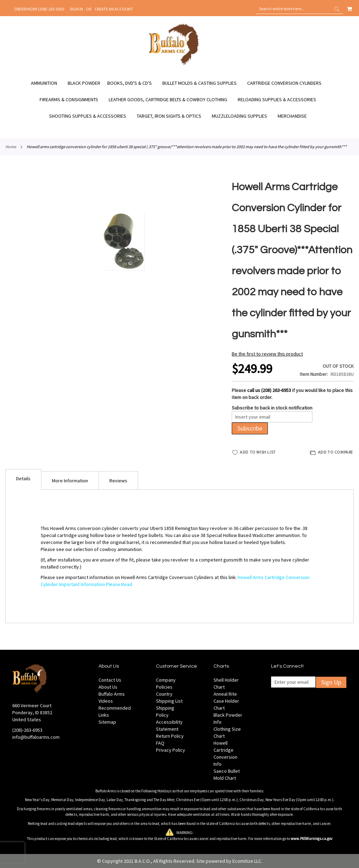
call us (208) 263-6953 (269, 390)
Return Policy (170, 736)
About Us (108, 687)
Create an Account (114, 9)
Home (11, 147)
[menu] (179, 100)
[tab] (23, 479)
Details (23, 478)
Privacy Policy (171, 750)
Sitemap (107, 722)
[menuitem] (48, 83)
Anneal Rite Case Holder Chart (226, 701)
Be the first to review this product (267, 354)
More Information (70, 481)
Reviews (118, 481)
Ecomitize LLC (247, 861)
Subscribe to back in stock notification (272, 408)
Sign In (76, 9)
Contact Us (110, 680)
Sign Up (331, 682)
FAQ (160, 743)
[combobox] (299, 9)
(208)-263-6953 (27, 730)
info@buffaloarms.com (36, 737)
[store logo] (174, 64)
